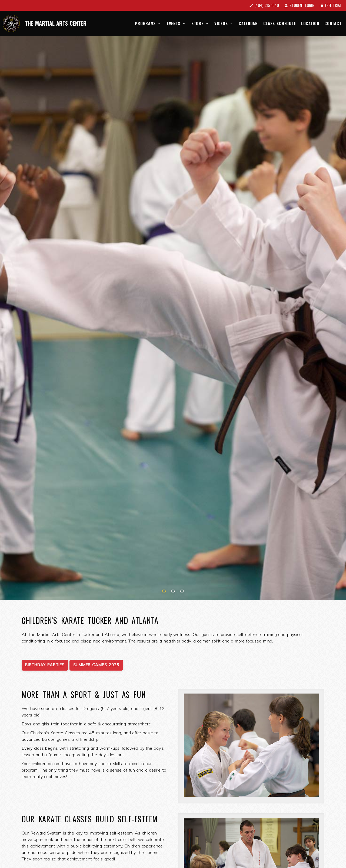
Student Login (302, 5)
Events (176, 23)
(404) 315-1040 (267, 5)
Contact (333, 23)
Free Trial (333, 5)
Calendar (248, 23)
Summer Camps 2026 (96, 665)
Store (200, 23)
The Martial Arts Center (56, 23)
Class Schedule (280, 23)
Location (310, 23)
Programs (148, 23)
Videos (224, 23)
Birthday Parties (45, 665)
